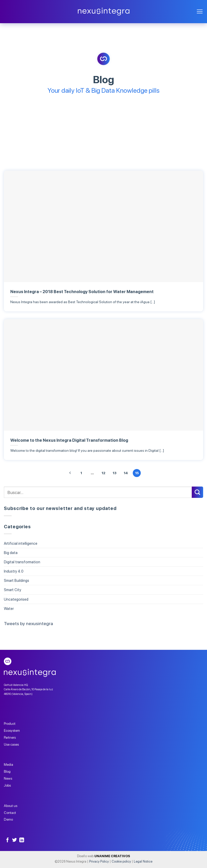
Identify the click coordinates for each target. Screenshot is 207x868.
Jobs (7, 785)
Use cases (11, 744)
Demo (8, 820)
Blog (7, 771)
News (8, 778)
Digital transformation (22, 562)
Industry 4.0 (14, 571)
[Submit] (197, 492)
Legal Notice (143, 861)
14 (126, 473)
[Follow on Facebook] (7, 840)
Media (9, 764)
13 (115, 473)
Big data (11, 553)
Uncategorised (16, 599)
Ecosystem (12, 730)
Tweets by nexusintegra (28, 623)
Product (10, 724)
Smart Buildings (16, 581)
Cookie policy (121, 861)
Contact (10, 813)
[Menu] (200, 12)
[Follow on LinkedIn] (22, 840)
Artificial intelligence (21, 543)
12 (103, 473)
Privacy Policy (99, 861)
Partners (10, 737)
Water (9, 609)
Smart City (13, 590)
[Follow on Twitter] (14, 840)
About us (11, 806)
